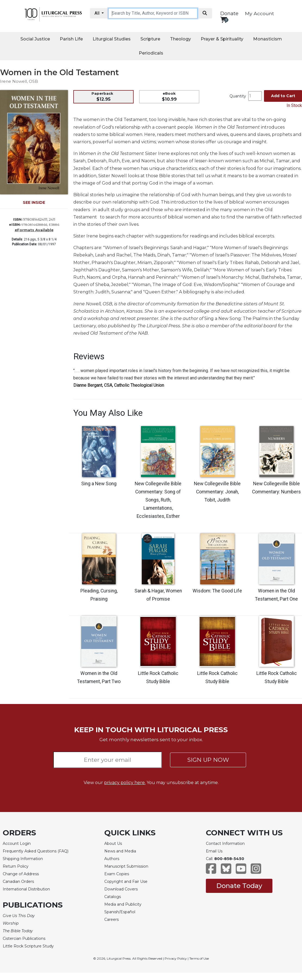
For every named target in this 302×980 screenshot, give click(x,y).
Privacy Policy (176, 958)
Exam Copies (117, 874)
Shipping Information (23, 859)
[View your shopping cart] (224, 20)
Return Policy (16, 866)
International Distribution (26, 889)
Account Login (17, 843)
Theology (180, 39)
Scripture (150, 39)
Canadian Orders (18, 881)
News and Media (120, 851)
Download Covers (121, 889)
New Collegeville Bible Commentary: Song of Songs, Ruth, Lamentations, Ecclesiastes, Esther (158, 500)
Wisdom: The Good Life (217, 591)
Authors (112, 859)
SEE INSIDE (34, 202)
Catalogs (113, 897)
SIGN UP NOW (208, 760)
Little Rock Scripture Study (28, 946)
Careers (111, 919)
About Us (113, 843)
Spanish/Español (120, 912)
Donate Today (239, 886)
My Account (259, 13)
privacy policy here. (125, 783)
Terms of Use (199, 958)
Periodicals (151, 53)
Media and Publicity (123, 904)
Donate (229, 14)
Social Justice (35, 39)
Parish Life (71, 39)
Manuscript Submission (126, 866)
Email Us (214, 851)
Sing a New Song (99, 484)
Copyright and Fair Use (126, 881)
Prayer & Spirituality (222, 39)
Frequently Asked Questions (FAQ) (36, 851)
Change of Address (21, 874)
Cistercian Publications (24, 938)
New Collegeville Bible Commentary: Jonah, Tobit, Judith (217, 492)
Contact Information (225, 843)
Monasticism (268, 39)
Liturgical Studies (112, 39)
